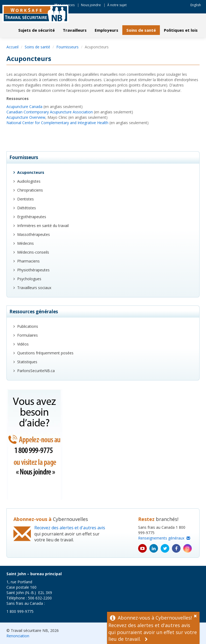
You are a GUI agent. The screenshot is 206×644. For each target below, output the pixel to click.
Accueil (12, 47)
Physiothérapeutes (33, 270)
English (196, 5)
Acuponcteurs (31, 172)
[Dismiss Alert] (197, 615)
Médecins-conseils (33, 252)
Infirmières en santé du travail (43, 226)
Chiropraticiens (30, 190)
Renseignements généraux (164, 538)
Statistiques (27, 362)
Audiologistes (29, 181)
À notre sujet (117, 5)
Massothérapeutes (34, 234)
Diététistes (27, 208)
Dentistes (25, 199)
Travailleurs (75, 30)
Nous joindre (91, 5)
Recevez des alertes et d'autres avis (70, 528)
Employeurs (106, 30)
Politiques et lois (181, 30)
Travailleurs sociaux (34, 288)
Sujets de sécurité (36, 30)
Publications (28, 326)
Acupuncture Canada (24, 107)
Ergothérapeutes (32, 217)
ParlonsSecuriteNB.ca (36, 371)
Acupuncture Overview (26, 117)
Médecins (25, 243)
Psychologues (29, 279)
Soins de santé (141, 30)
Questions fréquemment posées (45, 353)
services (65, 5)
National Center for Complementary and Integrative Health (57, 123)
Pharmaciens (28, 261)
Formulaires (27, 335)
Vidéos (23, 344)
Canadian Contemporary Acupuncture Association (50, 112)
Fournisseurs (67, 47)
